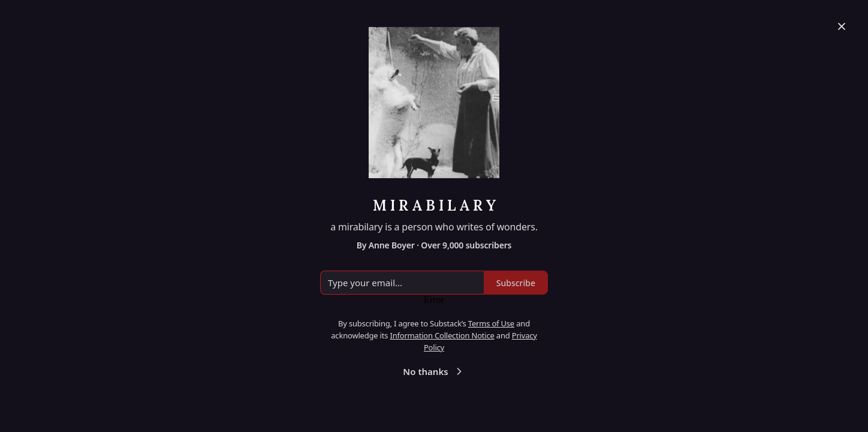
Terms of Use (491, 323)
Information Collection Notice (442, 335)
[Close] (842, 26)
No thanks (434, 371)
